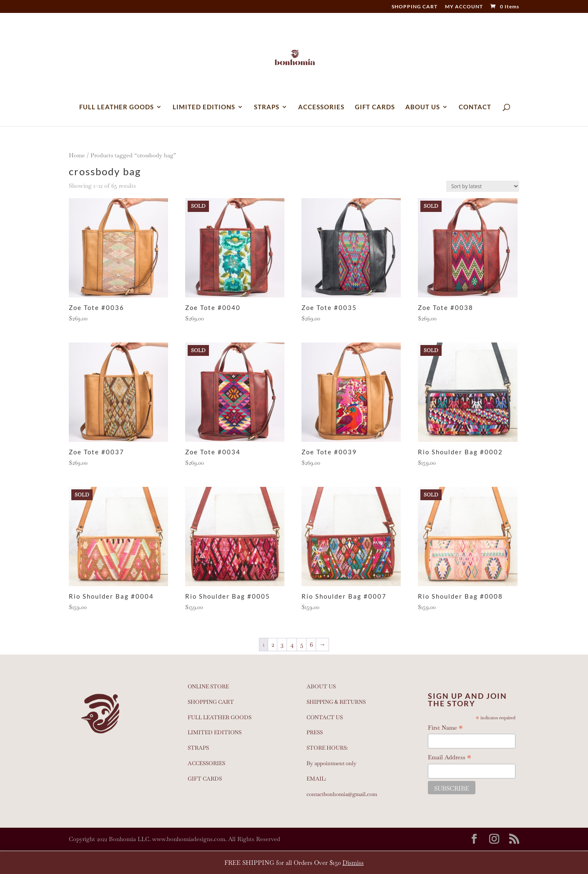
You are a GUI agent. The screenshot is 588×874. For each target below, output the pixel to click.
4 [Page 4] (292, 644)
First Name (445, 728)
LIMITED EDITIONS (204, 107)
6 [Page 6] (311, 644)
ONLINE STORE (208, 686)
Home (77, 155)
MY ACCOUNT (464, 7)
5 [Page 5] (302, 644)
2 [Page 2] (273, 644)
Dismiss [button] (353, 863)
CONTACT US (325, 717)
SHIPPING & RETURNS (336, 702)
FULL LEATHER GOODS (117, 107)
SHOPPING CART (415, 7)
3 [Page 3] (282, 644)
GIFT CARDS (375, 107)
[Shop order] (483, 186)
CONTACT (475, 107)
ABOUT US (423, 107)
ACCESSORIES (321, 107)
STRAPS (267, 107)
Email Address (450, 758)
